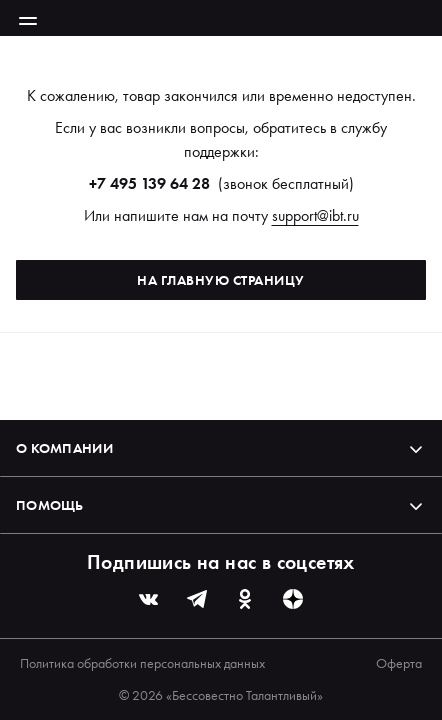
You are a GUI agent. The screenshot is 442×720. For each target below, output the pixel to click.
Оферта (399, 663)
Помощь (221, 505)
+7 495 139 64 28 (149, 183)
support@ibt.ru (315, 215)
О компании (221, 448)
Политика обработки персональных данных (142, 663)
